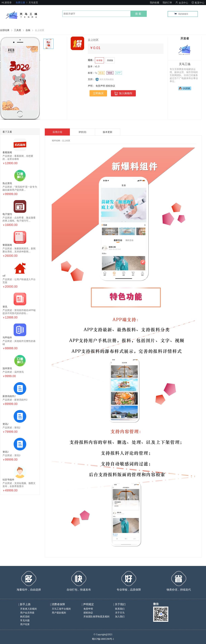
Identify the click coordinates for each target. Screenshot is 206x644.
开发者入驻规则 (28, 609)
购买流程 (25, 617)
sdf (4, 276)
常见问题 (25, 620)
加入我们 (120, 617)
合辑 (28, 30)
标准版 (99, 60)
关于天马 (120, 613)
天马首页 (33, 3)
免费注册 (20, 3)
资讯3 (5, 452)
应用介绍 (57, 132)
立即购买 (98, 93)
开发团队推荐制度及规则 (96, 617)
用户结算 (25, 624)
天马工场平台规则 (61, 609)
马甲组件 (7, 338)
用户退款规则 (59, 613)
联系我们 (120, 609)
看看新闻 (7, 152)
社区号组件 (8, 480)
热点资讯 (7, 183)
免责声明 (100, 86)
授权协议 (110, 86)
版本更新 (108, 132)
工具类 (18, 30)
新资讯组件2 (9, 396)
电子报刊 (7, 214)
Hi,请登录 (7, 3)
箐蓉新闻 (7, 245)
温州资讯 (7, 368)
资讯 (5, 307)
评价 (82, 132)
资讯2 (5, 424)
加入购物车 (123, 94)
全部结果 (5, 30)
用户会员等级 (27, 613)
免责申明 (88, 609)
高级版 (110, 60)
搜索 (139, 14)
